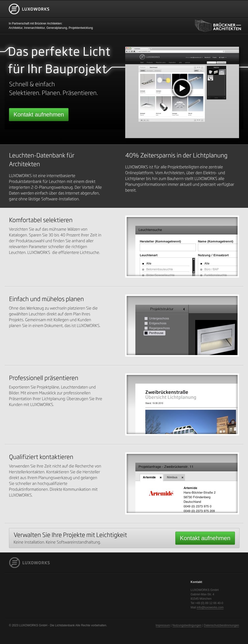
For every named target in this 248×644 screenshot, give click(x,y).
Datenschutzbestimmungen (221, 625)
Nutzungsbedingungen (187, 625)
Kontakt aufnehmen (39, 114)
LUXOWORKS (29, 17)
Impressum (163, 625)
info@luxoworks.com (210, 607)
